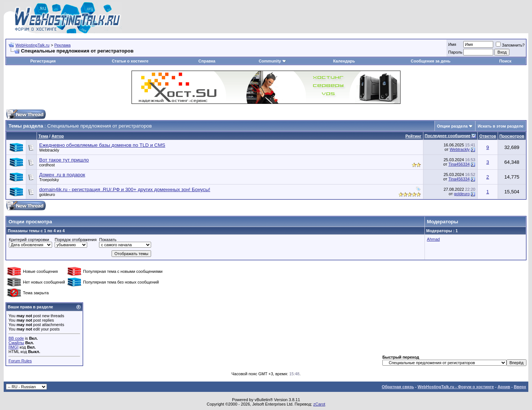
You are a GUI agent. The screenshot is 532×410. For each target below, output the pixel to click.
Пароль (455, 52)
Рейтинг (413, 136)
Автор (57, 136)
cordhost (47, 165)
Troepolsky (49, 180)
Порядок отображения (76, 240)
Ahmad (434, 239)
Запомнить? (510, 45)
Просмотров (512, 136)
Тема (43, 136)
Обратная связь (398, 387)
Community (272, 61)
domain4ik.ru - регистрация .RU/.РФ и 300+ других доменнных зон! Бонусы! (125, 189)
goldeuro (47, 194)
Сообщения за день (431, 61)
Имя (452, 44)
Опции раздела (452, 126)
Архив (504, 387)
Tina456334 (459, 164)
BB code (16, 338)
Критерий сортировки (29, 240)
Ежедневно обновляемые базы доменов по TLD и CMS (102, 145)
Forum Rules (20, 361)
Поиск (505, 61)
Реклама (62, 45)
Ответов (487, 136)
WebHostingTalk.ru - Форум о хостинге (456, 387)
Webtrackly (49, 150)
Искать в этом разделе (501, 126)
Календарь (344, 61)
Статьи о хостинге (130, 61)
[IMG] (13, 347)
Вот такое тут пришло (64, 160)
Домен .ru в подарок (62, 175)
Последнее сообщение (448, 136)
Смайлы (16, 343)
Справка (207, 61)
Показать (108, 240)
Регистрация (43, 61)
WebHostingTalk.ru (33, 45)
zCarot (319, 404)
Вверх (520, 387)
